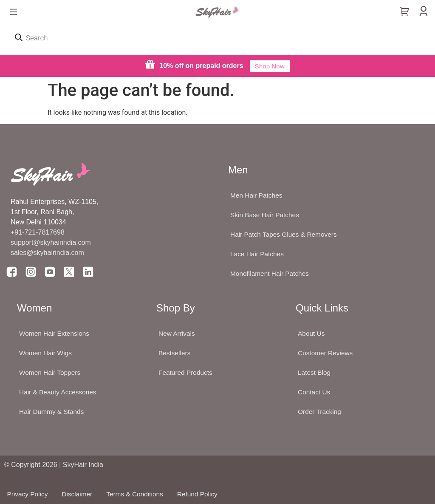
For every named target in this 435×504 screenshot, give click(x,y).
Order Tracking (320, 412)
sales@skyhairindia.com (47, 253)
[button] (13, 13)
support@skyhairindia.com (52, 242)
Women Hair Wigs (47, 353)
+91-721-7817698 (38, 232)
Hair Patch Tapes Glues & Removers (285, 234)
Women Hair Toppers (51, 372)
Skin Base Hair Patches (266, 215)
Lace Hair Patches (258, 254)
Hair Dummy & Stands (53, 412)
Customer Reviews (326, 353)
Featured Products (186, 372)
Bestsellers (175, 353)
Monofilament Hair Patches (271, 273)
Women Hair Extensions (55, 333)
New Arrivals (177, 333)
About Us (312, 333)
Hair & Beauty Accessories (59, 392)
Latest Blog (315, 372)
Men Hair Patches (257, 195)
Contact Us (315, 392)
